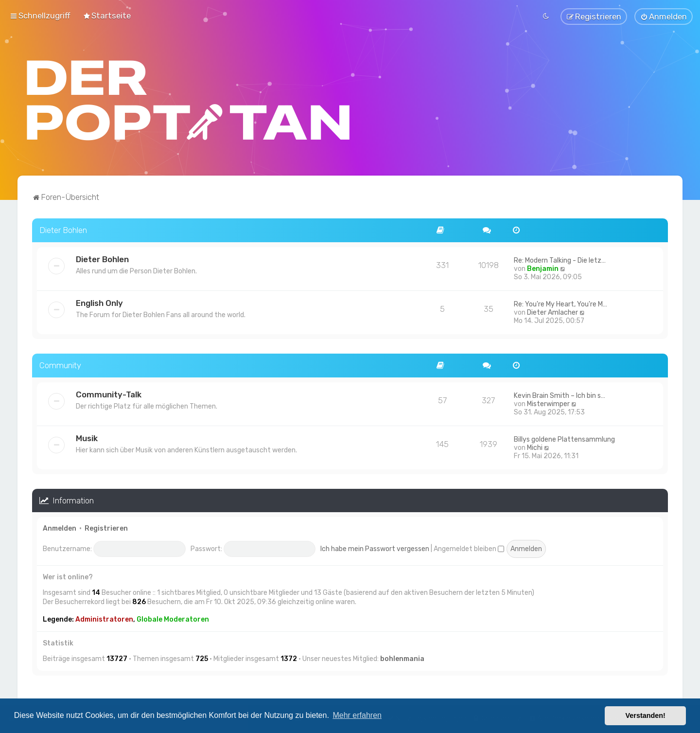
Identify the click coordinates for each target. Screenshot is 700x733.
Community (60, 363)
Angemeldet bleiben (469, 547)
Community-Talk (109, 393)
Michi (535, 446)
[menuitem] (107, 15)
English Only (99, 301)
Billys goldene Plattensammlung (564, 438)
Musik (87, 436)
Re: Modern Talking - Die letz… (560, 259)
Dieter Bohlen (63, 229)
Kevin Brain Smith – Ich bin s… (560, 394)
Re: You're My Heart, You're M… (560, 302)
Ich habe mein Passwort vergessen (375, 547)
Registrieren (106, 527)
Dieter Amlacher (552, 311)
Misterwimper (548, 402)
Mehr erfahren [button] (357, 715)
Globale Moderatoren (173, 617)
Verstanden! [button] (646, 715)
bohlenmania (402, 657)
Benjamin (543, 267)
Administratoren (104, 617)
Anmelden (60, 527)
